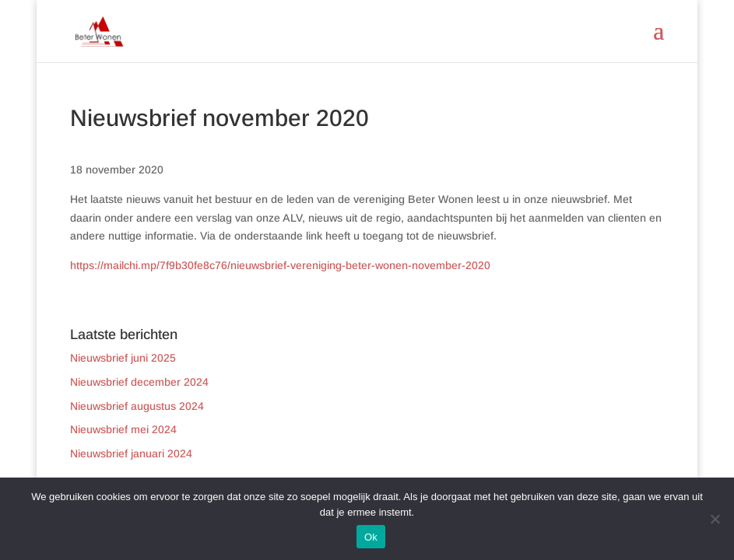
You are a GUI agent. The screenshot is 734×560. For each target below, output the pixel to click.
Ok (371, 537)
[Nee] (715, 519)
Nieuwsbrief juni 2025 (123, 358)
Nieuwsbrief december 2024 (139, 382)
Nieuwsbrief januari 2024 (131, 453)
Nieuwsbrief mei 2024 (123, 429)
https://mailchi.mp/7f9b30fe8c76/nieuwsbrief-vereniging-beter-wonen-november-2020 (280, 265)
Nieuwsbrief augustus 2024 (137, 406)
